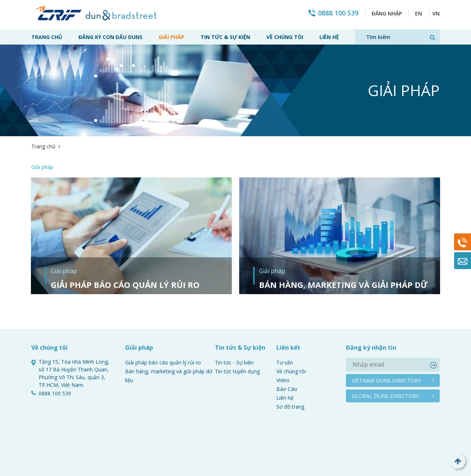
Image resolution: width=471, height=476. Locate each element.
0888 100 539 (338, 13)
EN (419, 13)
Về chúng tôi (285, 37)
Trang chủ (47, 37)
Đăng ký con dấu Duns (110, 37)
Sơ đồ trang (290, 386)
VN (436, 13)
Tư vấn (285, 342)
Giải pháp (171, 37)
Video (283, 359)
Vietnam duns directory (386, 360)
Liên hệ (329, 37)
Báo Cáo (287, 368)
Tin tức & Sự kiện (225, 37)
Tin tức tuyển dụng (237, 351)
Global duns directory (385, 375)
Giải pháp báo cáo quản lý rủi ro (125, 264)
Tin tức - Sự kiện (234, 342)
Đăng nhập (387, 13)
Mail (463, 261)
